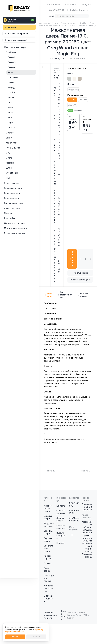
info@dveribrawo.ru (78, 10)
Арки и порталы (48, 577)
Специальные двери (49, 568)
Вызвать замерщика (18, 34)
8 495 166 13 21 (57, 10)
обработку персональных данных (24, 631)
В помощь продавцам (49, 618)
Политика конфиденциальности (50, 635)
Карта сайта (64, 635)
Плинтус (48, 583)
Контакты (61, 526)
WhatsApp (72, 4)
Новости (61, 563)
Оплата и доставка (61, 532)
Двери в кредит (60, 539)
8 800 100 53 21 (54, 4)
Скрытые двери (48, 559)
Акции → (12, 27)
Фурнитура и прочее (49, 598)
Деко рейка (47, 589)
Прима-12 (50, 471)
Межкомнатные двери (48, 528)
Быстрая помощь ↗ (17, 40)
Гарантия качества (61, 547)
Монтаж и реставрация (49, 608)
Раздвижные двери (49, 545)
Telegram (86, 4)
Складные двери (49, 552)
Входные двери (48, 537)
